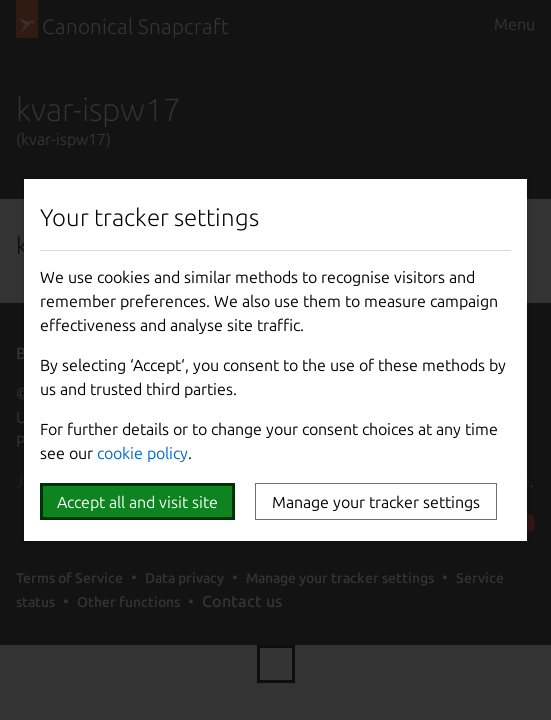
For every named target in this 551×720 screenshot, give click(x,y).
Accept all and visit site (137, 502)
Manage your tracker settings (376, 502)
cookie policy (142, 453)
